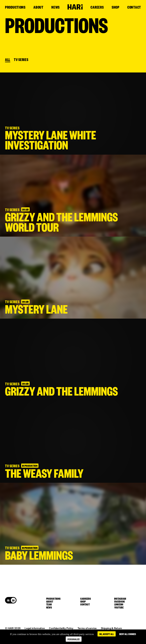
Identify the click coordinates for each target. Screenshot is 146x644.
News (55, 7)
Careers (97, 7)
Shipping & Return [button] (112, 628)
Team (49, 604)
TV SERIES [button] (21, 60)
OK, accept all (107, 634)
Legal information (35, 628)
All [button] (8, 60)
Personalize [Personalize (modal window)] (74, 639)
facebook (120, 601)
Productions (15, 7)
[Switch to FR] (8, 600)
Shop (116, 7)
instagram (120, 598)
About (38, 7)
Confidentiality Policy (61, 628)
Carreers (86, 598)
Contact (134, 7)
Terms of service (87, 628)
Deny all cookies (128, 634)
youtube (119, 607)
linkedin (119, 604)
